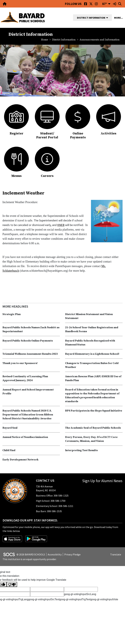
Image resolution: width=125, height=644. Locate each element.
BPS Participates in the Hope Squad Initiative (94, 411)
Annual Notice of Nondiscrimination (25, 437)
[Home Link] (5, 4)
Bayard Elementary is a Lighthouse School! (92, 354)
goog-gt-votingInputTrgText (75, 599)
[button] (108, 18)
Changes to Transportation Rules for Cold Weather (92, 365)
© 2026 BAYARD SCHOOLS (31, 554)
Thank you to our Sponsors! (20, 363)
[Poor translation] (12, 584)
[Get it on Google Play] (36, 538)
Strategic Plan (12, 314)
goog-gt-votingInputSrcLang (80, 594)
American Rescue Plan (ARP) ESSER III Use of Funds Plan (93, 378)
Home (45, 40)
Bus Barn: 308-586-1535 (49, 511)
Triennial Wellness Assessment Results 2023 (30, 354)
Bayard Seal (10, 428)
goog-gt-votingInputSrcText (44, 599)
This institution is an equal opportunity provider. (30, 559)
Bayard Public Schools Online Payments (28, 341)
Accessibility (55, 554)
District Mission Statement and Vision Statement (89, 316)
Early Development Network (20, 460)
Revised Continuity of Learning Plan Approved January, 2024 (25, 378)
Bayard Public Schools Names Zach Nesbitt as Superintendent (31, 329)
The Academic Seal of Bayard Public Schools (93, 428)
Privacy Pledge (72, 554)
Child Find (9, 450)
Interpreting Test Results (81, 450)
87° (105, 4)
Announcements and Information (100, 40)
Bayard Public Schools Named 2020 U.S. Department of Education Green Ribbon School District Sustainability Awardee (28, 415)
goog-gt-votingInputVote (104, 599)
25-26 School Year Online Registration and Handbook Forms (92, 329)
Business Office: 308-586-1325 (52, 496)
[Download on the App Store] (13, 538)
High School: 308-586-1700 (51, 501)
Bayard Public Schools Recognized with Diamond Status (90, 343)
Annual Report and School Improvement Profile (28, 392)
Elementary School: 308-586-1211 (55, 506)
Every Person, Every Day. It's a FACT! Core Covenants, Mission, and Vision (91, 439)
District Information (64, 40)
